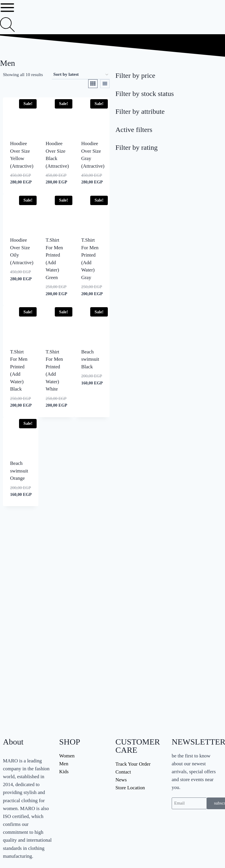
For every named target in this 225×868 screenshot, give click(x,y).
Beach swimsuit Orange (19, 471)
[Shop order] (81, 75)
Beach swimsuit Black (90, 359)
